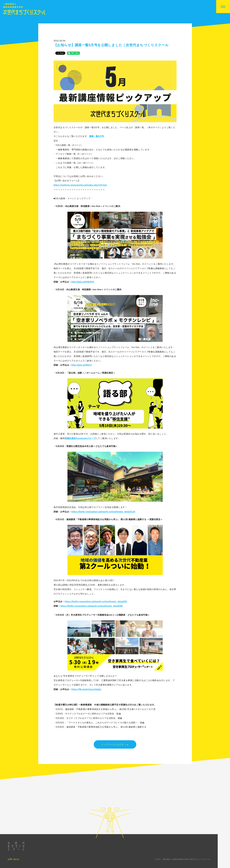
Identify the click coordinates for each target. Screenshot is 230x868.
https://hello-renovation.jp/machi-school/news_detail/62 (96, 601)
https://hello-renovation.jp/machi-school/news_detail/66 (91, 606)
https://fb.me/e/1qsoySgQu (86, 689)
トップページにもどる (115, 745)
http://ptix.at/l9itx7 (82, 365)
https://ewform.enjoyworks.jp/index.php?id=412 (80, 185)
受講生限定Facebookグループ (80, 438)
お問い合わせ (13, 865)
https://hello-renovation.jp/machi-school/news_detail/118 (103, 512)
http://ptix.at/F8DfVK (83, 282)
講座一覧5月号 (97, 136)
